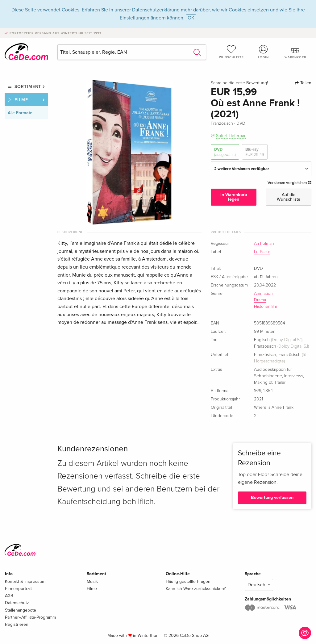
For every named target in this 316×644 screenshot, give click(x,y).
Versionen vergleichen (289, 183)
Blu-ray (255, 152)
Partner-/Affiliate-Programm (30, 617)
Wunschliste (231, 52)
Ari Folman (264, 244)
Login (263, 52)
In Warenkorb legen (234, 197)
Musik (92, 581)
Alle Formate (20, 113)
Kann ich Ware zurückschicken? (196, 589)
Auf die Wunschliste (289, 197)
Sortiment (28, 87)
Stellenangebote (21, 610)
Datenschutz (17, 603)
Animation (263, 294)
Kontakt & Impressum (25, 581)
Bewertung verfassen (272, 498)
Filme (21, 100)
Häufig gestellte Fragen (188, 581)
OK (191, 18)
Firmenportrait (18, 589)
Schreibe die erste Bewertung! (239, 83)
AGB (9, 596)
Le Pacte (262, 252)
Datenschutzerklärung (156, 10)
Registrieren (17, 624)
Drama (260, 300)
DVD (225, 152)
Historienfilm (266, 307)
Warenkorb (295, 52)
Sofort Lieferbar (231, 136)
